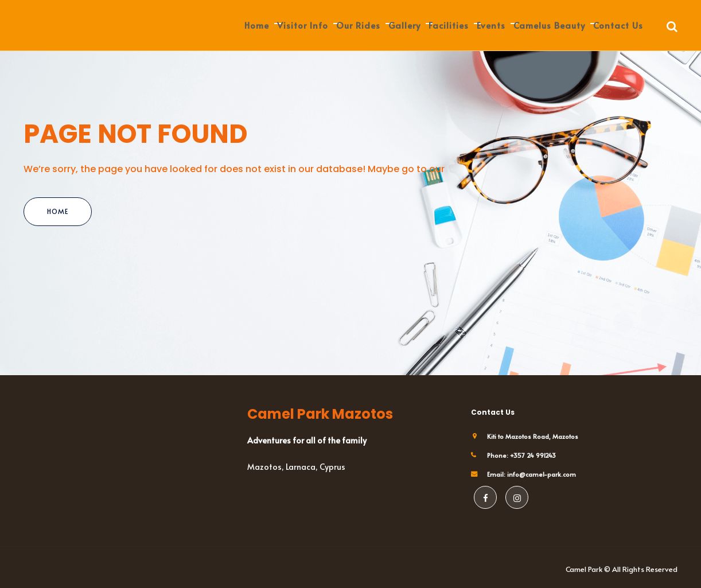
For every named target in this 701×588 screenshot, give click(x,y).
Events (491, 25)
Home (257, 25)
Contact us (618, 25)
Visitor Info (303, 25)
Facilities (449, 25)
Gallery (404, 25)
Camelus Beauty (549, 25)
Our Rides (358, 25)
